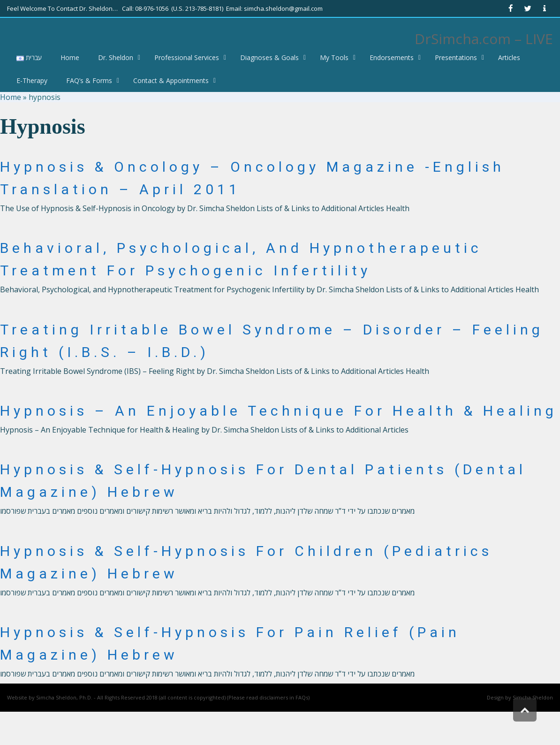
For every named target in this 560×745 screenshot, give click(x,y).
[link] (511, 8)
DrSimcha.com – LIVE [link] (484, 39)
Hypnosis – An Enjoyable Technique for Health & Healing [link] (279, 411)
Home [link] (11, 97)
